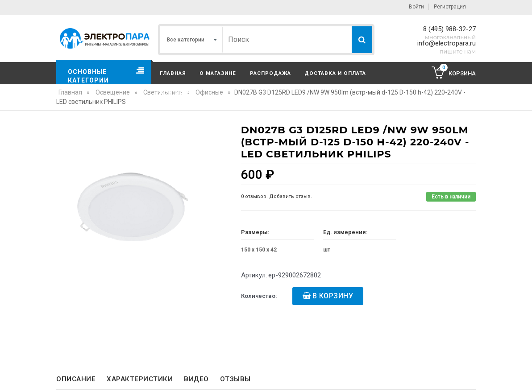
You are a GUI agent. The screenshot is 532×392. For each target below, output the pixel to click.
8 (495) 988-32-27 (449, 29)
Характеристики (140, 379)
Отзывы (235, 379)
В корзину (333, 296)
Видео (196, 379)
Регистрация (450, 7)
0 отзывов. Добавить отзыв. (276, 196)
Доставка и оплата (335, 73)
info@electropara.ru (447, 43)
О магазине (218, 73)
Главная (173, 73)
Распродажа (270, 73)
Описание (76, 379)
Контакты (176, 93)
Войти (416, 7)
